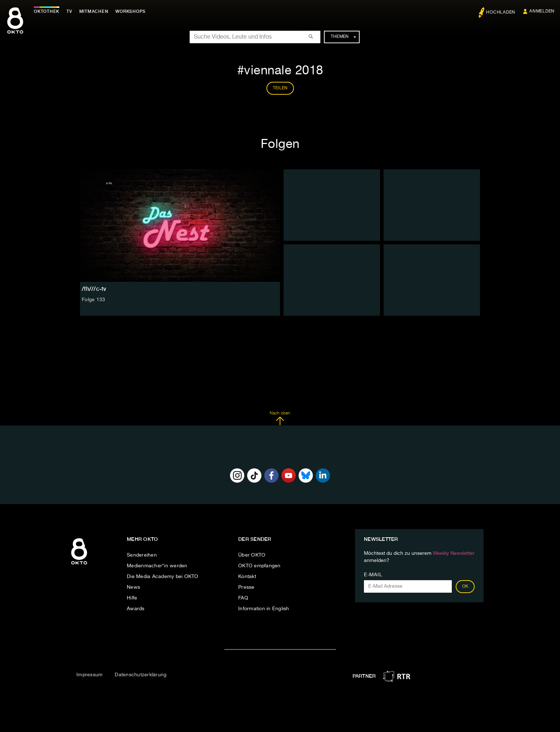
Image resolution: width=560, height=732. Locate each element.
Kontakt (247, 577)
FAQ (243, 598)
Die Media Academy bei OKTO (163, 577)
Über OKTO (252, 555)
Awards (136, 609)
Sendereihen (142, 555)
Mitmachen (94, 11)
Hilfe (132, 598)
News (133, 587)
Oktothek (47, 11)
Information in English (264, 609)
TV (69, 11)
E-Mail (373, 575)
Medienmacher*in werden (157, 566)
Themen (343, 37)
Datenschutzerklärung (141, 675)
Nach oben (280, 418)
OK (465, 587)
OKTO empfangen (259, 566)
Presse (246, 587)
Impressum (89, 675)
